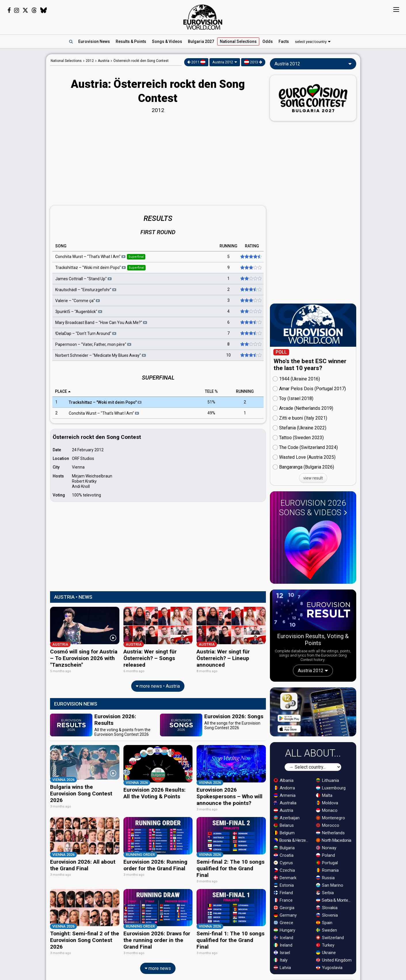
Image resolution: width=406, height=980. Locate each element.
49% (211, 413)
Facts (284, 41)
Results (131, 41)
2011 (196, 62)
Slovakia (327, 908)
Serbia (325, 893)
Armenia (285, 795)
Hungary (284, 930)
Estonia (284, 885)
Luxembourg (331, 788)
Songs (167, 41)
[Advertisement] (23, 141)
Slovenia (327, 915)
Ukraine (326, 953)
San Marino (330, 885)
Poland (325, 855)
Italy (281, 960)
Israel (282, 953)
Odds (268, 41)
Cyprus (283, 863)
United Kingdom (334, 960)
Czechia (284, 870)
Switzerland (330, 938)
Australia (285, 803)
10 (228, 355)
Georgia (284, 908)
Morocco (328, 825)
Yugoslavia (329, 968)
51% (211, 402)
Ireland (283, 945)
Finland (283, 893)
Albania (284, 780)
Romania (327, 870)
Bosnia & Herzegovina (292, 840)
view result (313, 478)
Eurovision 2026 (313, 508)
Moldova (327, 803)
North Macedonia (333, 840)
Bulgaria (284, 848)
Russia (325, 878)
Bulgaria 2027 (201, 41)
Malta (324, 795)
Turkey (325, 945)
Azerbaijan (287, 818)
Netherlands (330, 833)
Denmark (285, 878)
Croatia (284, 855)
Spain (324, 923)
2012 (90, 61)
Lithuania (327, 780)
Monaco (327, 810)
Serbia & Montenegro (335, 900)
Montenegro (330, 818)
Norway (326, 848)
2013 (253, 62)
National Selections (66, 61)
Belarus (284, 825)
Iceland (283, 938)
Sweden (326, 930)
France (283, 900)
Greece (283, 923)
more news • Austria (158, 684)
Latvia (282, 968)
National (238, 41)
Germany (285, 915)
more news (158, 957)
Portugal (327, 863)
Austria (283, 810)
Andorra (284, 788)
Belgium (284, 833)
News (94, 41)
